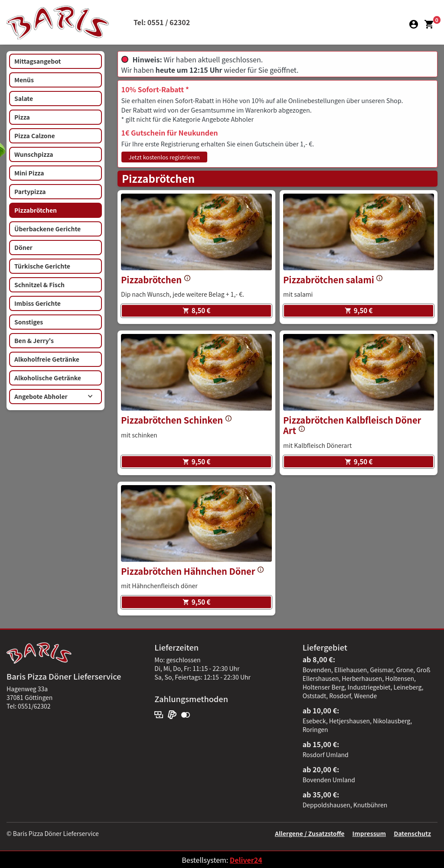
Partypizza (30, 191)
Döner (23, 247)
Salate (24, 98)
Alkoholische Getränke (48, 378)
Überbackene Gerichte (47, 229)
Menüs (24, 80)
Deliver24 (246, 860)
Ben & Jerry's (34, 340)
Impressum (369, 833)
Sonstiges (29, 322)
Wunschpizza (34, 154)
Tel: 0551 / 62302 (162, 22)
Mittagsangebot (38, 61)
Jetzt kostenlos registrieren (164, 157)
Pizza (22, 117)
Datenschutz (412, 833)
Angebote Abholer (54, 396)
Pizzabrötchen (36, 210)
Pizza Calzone (35, 136)
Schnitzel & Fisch (39, 285)
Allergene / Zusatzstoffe (310, 833)
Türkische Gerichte (42, 266)
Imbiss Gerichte (38, 303)
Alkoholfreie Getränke (47, 359)
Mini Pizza (29, 173)
